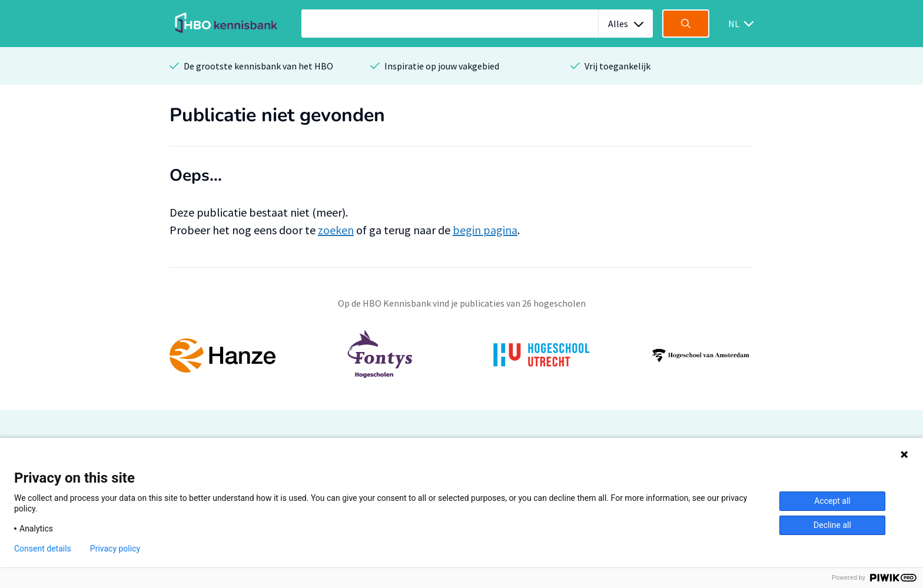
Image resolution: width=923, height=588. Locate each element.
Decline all (832, 525)
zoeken (336, 230)
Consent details (43, 549)
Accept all (832, 501)
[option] (462, 356)
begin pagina (485, 230)
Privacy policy (115, 549)
